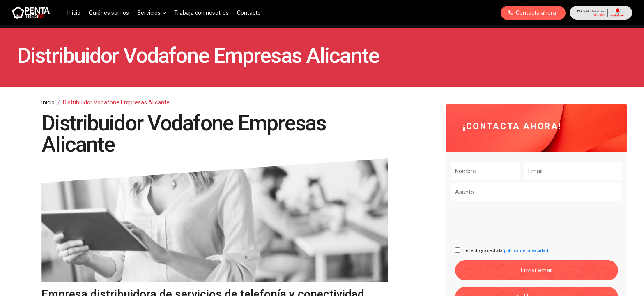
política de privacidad (526, 251)
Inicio (74, 13)
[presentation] (517, 224)
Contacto (249, 13)
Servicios (152, 13)
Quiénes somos (109, 13)
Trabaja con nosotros (201, 13)
